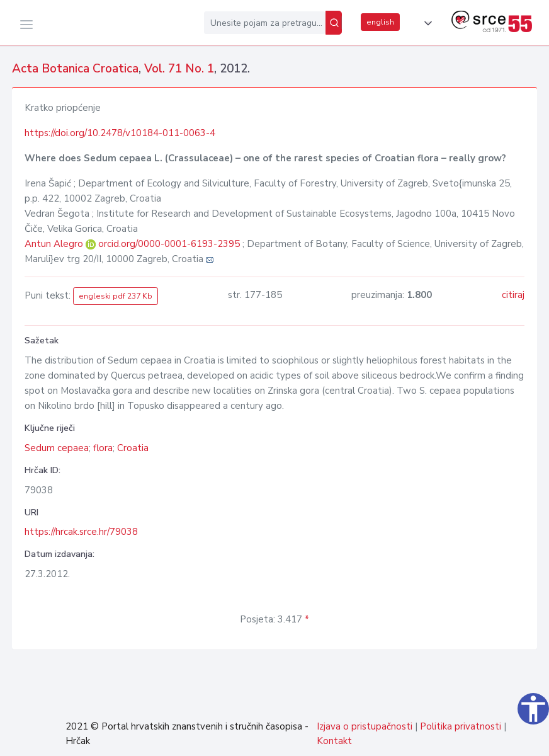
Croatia (133, 448)
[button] (426, 23)
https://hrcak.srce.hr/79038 (81, 532)
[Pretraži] (334, 23)
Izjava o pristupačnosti (365, 726)
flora (103, 448)
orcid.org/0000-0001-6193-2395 (169, 244)
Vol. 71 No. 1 (179, 69)
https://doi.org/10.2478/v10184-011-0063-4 (120, 133)
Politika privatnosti (461, 726)
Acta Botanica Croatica (75, 69)
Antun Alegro (55, 244)
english (380, 22)
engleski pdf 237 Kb (116, 296)
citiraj (513, 295)
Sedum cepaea (57, 448)
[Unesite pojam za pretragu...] (265, 23)
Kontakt (334, 741)
